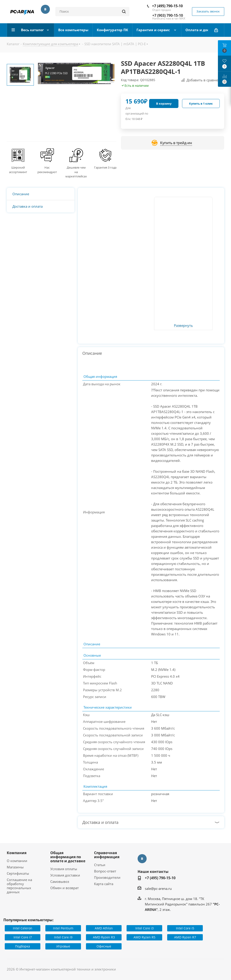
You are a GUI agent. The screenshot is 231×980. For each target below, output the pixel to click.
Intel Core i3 (144, 928)
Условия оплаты (64, 869)
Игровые (63, 946)
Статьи (100, 865)
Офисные (104, 946)
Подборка (23, 946)
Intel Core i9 (63, 937)
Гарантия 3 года (105, 167)
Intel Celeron (23, 928)
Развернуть (183, 326)
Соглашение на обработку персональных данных (19, 886)
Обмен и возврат (65, 888)
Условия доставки (65, 875)
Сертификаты (18, 873)
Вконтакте (45, 9)
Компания (17, 853)
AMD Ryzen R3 (104, 937)
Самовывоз (60, 881)
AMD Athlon (104, 928)
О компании (17, 861)
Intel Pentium (63, 928)
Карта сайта (104, 884)
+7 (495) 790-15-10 (167, 6)
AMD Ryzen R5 (144, 937)
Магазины (15, 867)
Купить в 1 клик (201, 103)
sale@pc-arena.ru (158, 888)
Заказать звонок (208, 11)
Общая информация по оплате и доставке (68, 857)
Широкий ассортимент (18, 170)
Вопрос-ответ (105, 871)
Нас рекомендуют (47, 170)
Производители (107, 877)
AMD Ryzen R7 (185, 937)
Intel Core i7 (23, 937)
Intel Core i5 (185, 928)
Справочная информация (107, 855)
